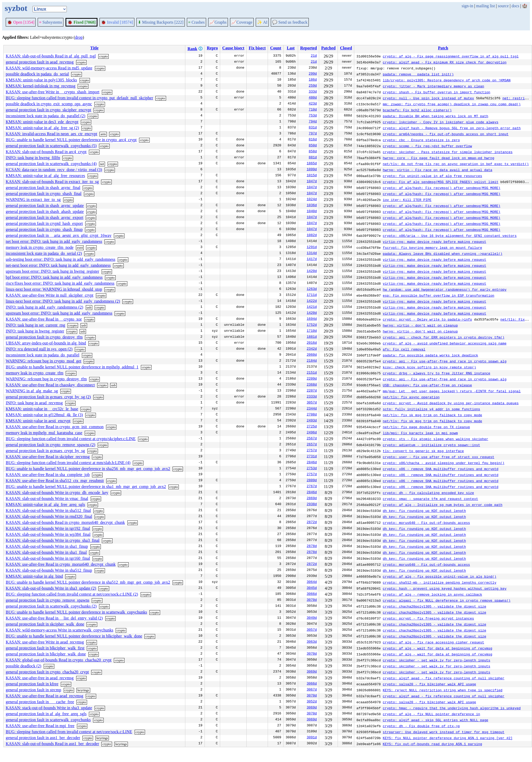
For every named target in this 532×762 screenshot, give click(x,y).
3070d (312, 600)
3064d (312, 582)
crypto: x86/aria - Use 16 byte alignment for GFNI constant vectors (450, 236)
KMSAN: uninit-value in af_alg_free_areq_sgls (45, 504)
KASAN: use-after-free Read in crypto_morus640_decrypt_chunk (61, 564)
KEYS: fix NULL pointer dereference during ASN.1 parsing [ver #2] (448, 738)
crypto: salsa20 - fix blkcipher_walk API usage (429, 684)
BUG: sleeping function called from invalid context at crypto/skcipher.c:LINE (71, 439)
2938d (312, 505)
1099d (312, 170)
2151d (312, 373)
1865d (312, 164)
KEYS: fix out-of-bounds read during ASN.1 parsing (432, 744)
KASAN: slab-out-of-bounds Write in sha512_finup (49, 570)
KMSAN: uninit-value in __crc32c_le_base (42, 409)
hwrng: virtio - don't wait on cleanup (420, 325)
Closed (346, 48)
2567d (312, 439)
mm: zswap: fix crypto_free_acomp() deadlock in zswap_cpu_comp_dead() (452, 104)
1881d (312, 337)
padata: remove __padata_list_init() (418, 74)
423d (313, 104)
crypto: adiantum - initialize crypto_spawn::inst (431, 445)
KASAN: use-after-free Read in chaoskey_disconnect (50, 385)
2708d (312, 415)
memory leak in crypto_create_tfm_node (40, 247)
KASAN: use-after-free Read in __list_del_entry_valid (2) (54, 618)
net (102, 164)
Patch (443, 48)
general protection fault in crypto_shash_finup (44, 229)
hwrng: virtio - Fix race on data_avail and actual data (438, 170)
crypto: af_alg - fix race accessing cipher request (434, 642)
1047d (312, 182)
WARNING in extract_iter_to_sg (33, 200)
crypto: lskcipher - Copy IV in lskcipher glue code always (441, 122)
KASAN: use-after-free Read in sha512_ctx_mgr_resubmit (55, 481)
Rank (192, 49)
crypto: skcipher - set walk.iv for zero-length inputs (436, 660)
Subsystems (51, 22)
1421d (312, 307)
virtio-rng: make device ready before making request (435, 242)
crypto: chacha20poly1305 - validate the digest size (435, 606)
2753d (312, 469)
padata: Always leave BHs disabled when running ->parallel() (443, 253)
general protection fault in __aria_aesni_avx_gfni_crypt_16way (59, 235)
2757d (312, 451)
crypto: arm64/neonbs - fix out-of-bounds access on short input (446, 134)
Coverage (242, 22)
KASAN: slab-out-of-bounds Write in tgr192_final (48, 528)
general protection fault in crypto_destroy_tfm (44, 337)
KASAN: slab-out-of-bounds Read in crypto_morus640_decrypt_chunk (65, 522)
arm (103, 134)
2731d (312, 457)
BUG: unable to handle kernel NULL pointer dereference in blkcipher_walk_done (74, 636)
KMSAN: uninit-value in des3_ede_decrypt (42, 122)
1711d (312, 295)
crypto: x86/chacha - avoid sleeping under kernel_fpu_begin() (444, 463)
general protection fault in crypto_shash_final (44, 194)
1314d (312, 253)
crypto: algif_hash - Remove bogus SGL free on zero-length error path (452, 128)
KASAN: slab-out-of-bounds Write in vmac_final (47, 499)
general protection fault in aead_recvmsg (40, 62)
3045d (312, 588)
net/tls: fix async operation (411, 397)
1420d (312, 271)
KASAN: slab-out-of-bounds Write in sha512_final (48, 510)
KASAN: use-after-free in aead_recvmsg (40, 678)
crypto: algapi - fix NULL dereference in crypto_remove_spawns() (447, 600)
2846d (312, 463)
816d (313, 140)
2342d (312, 349)
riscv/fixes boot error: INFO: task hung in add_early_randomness (60, 283)
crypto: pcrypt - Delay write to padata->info (427, 319)
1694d (312, 319)
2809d (312, 481)
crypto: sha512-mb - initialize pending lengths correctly (440, 582)
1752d (312, 325)
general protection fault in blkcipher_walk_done (46, 654)
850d (313, 146)
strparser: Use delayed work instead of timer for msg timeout (444, 732)
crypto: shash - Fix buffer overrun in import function (436, 92)
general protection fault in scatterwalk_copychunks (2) (51, 606)
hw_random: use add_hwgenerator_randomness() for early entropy (445, 289)
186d (313, 80)
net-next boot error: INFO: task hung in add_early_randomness (58, 265)
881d (313, 158)
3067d (312, 690)
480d (313, 98)
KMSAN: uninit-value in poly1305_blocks (41, 80)
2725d (312, 427)
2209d (312, 379)
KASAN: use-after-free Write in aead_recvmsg (45, 642)
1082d (312, 236)
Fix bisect (257, 48)
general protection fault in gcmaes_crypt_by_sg (45, 451)
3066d (312, 594)
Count (276, 48)
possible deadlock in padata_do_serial (37, 74)
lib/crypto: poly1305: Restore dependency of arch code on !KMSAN (447, 80)
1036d (312, 206)
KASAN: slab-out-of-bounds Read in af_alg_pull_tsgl (51, 56)
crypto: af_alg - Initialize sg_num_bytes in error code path (443, 505)
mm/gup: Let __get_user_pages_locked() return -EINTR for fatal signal (452, 391)
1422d (312, 301)
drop (79, 37)
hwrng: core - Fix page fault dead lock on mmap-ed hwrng (439, 158)
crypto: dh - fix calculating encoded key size (428, 493)
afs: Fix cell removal (404, 349)
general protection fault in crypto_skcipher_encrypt (48, 110)
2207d (312, 391)
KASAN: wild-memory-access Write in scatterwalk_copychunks (60, 630)
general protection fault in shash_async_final (43, 188)
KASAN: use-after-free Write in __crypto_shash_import (52, 92)
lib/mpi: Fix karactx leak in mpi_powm (420, 433)
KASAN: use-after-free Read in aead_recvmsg (44, 696)
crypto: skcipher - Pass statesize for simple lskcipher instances (448, 152)
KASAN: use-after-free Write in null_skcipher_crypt (50, 295)
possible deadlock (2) (24, 666)
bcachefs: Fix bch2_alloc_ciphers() (417, 110)
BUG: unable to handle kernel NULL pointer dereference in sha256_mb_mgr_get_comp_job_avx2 (88, 469)
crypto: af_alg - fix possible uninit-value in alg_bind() (440, 576)
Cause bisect (233, 48)
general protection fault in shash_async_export (45, 217)
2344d (312, 409)
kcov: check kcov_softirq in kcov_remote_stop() (429, 367)
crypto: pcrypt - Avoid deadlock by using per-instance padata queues (451, 403)
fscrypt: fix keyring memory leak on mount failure (432, 248)
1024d (312, 200)
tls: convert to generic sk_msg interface (423, 451)
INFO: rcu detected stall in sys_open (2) (39, 349)
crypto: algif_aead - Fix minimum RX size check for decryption (445, 62)
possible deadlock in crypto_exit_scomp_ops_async (49, 104)
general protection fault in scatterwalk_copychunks (48, 720)
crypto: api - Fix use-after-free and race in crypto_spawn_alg (445, 361)
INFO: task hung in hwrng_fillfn (33, 158)
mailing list (485, 6)
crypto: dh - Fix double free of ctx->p (421, 726)
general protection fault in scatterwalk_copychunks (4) (51, 164)
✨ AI (262, 22)
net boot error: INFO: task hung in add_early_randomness (54, 241)
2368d (312, 385)
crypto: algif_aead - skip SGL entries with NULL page (436, 720)
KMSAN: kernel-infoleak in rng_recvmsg (41, 86)
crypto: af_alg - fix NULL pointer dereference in (431, 714)
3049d (312, 618)
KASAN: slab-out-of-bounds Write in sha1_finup (47, 546)
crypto (104, 56)
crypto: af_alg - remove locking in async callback (432, 594)
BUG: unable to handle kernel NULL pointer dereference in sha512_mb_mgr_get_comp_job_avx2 (88, 582)
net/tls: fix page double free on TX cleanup (426, 427)
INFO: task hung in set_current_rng (35, 325)
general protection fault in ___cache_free (40, 702)
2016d (312, 343)
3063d (312, 642)
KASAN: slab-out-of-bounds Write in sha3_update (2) (51, 588)
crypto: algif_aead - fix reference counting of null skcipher (444, 678)
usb (89, 307)
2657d (312, 445)
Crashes (196, 22)
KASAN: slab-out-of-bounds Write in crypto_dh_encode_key (57, 493)
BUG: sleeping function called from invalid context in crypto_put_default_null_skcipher (79, 98)
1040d (312, 212)
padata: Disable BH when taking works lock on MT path (436, 116)
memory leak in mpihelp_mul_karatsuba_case (44, 433)
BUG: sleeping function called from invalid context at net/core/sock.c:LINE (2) (72, 594)
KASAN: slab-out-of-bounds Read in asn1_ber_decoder (52, 744)
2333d (312, 397)
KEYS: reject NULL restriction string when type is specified (443, 690)
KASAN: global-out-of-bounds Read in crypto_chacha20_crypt (59, 660)
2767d (312, 487)
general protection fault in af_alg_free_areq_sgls (46, 714)
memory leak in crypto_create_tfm (35, 373)
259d (313, 86)
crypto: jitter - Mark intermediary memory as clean (434, 86)
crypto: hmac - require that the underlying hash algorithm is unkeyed (452, 708)
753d (313, 116)
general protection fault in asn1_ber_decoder (43, 738)
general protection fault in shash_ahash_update (45, 211)
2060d (312, 355)
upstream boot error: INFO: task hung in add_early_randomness (59, 313)
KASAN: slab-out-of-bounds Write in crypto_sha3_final (53, 540)
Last (291, 48)
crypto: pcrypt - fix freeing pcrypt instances (428, 618)
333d (313, 92)
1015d (312, 176)
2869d (312, 499)
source (503, 6)
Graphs (218, 22)
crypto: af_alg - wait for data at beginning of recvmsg (438, 648)
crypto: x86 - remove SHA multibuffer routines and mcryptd (441, 469)
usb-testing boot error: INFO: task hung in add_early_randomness (61, 259)
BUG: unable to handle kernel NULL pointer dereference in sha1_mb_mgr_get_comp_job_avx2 (86, 487)
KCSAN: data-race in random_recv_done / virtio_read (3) (54, 170)
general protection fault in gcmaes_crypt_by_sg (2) (48, 397)
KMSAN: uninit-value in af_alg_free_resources (45, 176)
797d (313, 134)
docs (515, 6)
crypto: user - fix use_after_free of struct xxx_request (439, 457)
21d (314, 56)
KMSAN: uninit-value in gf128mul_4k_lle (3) (44, 415)
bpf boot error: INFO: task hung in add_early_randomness (54, 277)
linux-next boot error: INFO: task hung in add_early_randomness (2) (63, 301)
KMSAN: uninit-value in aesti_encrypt (38, 421)
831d (313, 128)
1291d (312, 248)
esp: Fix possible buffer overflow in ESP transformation (439, 295)
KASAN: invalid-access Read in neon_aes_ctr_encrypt (51, 134)
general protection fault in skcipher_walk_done (45, 624)
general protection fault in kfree (32, 684)
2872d (312, 523)
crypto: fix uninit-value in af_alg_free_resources (432, 176)
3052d (312, 702)
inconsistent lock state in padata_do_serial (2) (44, 253)
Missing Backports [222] (161, 22)
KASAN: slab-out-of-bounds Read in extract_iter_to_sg (52, 182)
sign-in (467, 6)
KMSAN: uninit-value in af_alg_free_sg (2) (42, 128)
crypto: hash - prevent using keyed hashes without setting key (445, 588)
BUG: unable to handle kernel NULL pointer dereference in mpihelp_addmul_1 (72, 367)
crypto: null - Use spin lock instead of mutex (428, 98)
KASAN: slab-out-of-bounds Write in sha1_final (46, 552)
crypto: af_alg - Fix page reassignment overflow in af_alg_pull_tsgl (451, 56)
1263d (312, 289)
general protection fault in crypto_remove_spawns (48, 600)
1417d (312, 259)
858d (313, 152)
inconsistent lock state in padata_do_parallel (42, 355)
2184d (312, 361)
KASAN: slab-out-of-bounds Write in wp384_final (48, 534)
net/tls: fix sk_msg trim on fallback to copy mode (432, 415)
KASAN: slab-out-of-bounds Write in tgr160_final (48, 558)
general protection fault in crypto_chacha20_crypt (47, 672)
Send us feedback (290, 22)
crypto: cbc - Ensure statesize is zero (421, 140)
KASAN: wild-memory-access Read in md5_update (49, 68)
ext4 (80, 248)
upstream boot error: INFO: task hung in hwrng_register (52, 271)
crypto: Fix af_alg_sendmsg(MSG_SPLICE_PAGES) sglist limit (441, 182)
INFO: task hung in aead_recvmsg (34, 403)
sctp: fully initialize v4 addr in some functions (431, 409)
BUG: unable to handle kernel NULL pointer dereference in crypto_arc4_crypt (71, 140)
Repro (212, 48)
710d (313, 110)
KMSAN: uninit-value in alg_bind (34, 576)
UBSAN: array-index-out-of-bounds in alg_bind (46, 343)
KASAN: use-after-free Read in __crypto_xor (44, 319)
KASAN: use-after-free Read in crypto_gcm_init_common (55, 427)
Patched (328, 48)
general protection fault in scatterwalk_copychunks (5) (51, 146)
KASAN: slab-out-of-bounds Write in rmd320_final (49, 516)
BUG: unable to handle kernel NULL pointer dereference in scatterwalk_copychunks (76, 612)
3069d (312, 672)
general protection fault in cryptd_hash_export (44, 223)
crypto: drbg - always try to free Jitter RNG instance (436, 373)
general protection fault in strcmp (33, 690)
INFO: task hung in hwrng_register (35, 331)
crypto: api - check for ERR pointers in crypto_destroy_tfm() (444, 337)
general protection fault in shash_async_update (45, 206)
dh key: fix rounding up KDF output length (424, 511)
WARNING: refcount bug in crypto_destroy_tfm (46, 379)
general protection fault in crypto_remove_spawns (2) (50, 445)
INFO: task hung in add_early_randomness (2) (44, 307)
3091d (312, 738)
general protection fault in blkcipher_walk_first (45, 648)
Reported (308, 48)
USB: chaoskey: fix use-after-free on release (427, 385)
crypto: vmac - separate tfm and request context (431, 499)
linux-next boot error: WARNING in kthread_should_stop (54, 289)
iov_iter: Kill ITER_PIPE (407, 200)
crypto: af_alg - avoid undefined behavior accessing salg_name (445, 343)
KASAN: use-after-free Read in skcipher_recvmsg (48, 457)
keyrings (83, 690)
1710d (312, 331)
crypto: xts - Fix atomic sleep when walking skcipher (436, 439)
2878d (312, 546)
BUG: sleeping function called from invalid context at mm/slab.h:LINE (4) (68, 463)
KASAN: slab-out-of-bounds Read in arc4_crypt (46, 152)
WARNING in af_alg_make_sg (32, 391)
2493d (312, 421)
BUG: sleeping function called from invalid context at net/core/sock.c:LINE (69, 732)
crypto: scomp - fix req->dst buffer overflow (427, 146)
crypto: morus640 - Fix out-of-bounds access (426, 523)
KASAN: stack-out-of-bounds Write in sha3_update (49, 708)
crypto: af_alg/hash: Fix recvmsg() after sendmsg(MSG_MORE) (442, 188)
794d (313, 122)
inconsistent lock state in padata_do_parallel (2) (45, 116)
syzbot (16, 8)
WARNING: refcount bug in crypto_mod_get (44, 361)
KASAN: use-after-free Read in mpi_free (40, 726)
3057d (312, 403)
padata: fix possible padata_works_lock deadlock (431, 355)
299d (313, 74)
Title (94, 48)
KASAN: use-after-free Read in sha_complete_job (48, 475)
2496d (312, 433)
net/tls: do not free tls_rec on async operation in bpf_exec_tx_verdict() (456, 164)
